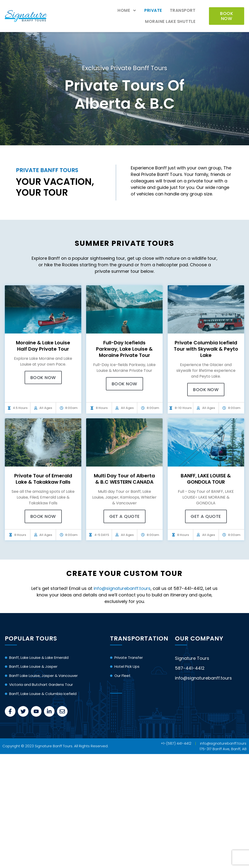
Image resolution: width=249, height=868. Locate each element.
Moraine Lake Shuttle (170, 21)
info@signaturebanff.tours (122, 588)
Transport (183, 10)
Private (153, 10)
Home (127, 10)
